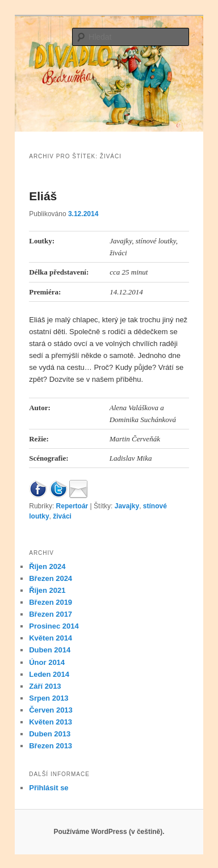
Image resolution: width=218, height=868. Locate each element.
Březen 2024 (51, 578)
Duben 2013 (50, 734)
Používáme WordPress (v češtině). (109, 832)
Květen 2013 (51, 722)
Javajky (127, 506)
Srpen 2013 (49, 698)
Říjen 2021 (47, 590)
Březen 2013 (51, 746)
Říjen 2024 (47, 566)
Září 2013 (45, 686)
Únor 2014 (47, 662)
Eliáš (43, 196)
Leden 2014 (49, 674)
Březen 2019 (51, 602)
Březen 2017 (51, 614)
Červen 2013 (51, 710)
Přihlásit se (49, 788)
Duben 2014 (50, 650)
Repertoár (72, 506)
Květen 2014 (51, 638)
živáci (62, 516)
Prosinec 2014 (54, 626)
